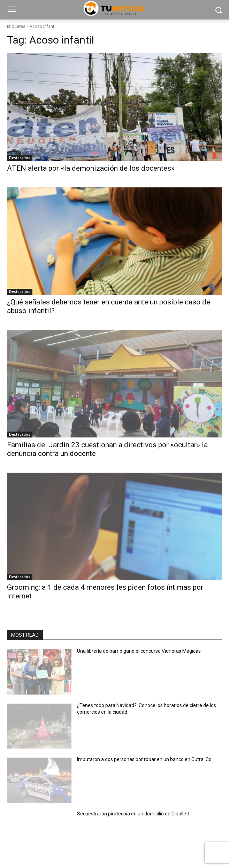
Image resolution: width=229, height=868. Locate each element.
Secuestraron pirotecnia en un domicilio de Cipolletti (134, 814)
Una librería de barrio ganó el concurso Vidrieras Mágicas (139, 651)
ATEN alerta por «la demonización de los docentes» (91, 168)
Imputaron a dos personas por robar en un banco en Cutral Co (144, 759)
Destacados (20, 158)
